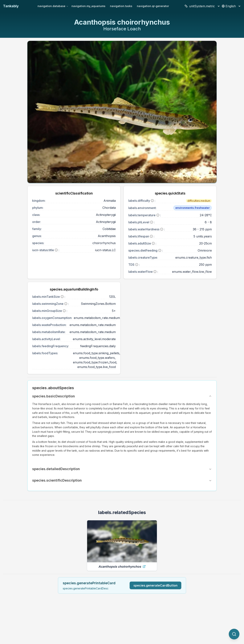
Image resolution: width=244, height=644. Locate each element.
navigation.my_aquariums (88, 6)
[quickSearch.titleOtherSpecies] (234, 634)
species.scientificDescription (122, 480)
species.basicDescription (122, 396)
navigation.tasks (121, 6)
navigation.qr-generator (153, 6)
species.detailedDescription (122, 469)
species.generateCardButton (155, 585)
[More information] (56, 250)
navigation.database (53, 6)
